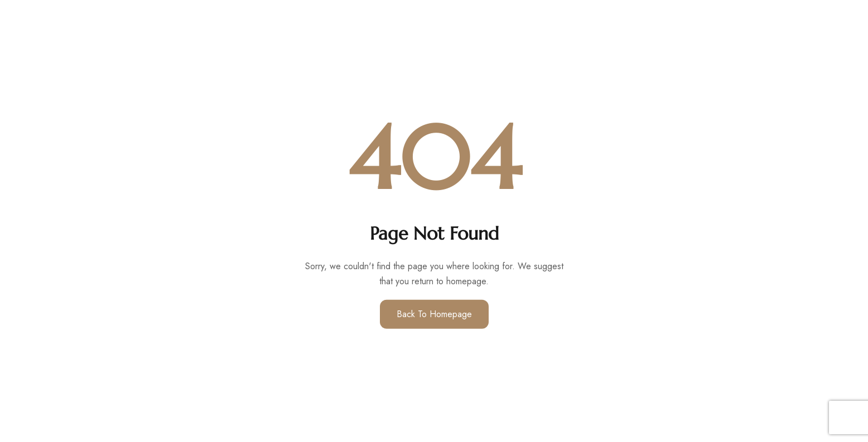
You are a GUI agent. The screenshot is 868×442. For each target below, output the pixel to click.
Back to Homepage (434, 314)
